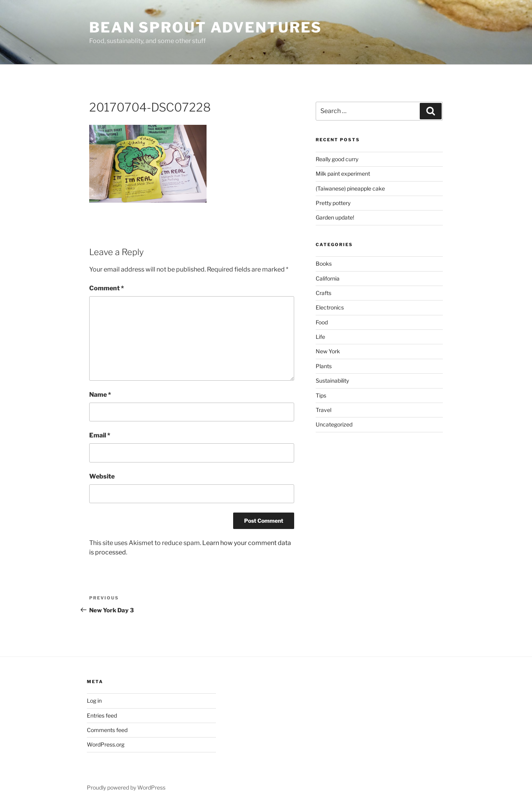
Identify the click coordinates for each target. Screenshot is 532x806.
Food (322, 322)
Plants (324, 366)
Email (100, 435)
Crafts (324, 293)
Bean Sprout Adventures (206, 27)
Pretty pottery (333, 203)
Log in (94, 701)
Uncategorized (334, 424)
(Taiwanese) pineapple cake (350, 188)
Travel (324, 410)
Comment (107, 288)
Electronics (330, 307)
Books (324, 264)
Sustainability (332, 381)
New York (328, 351)
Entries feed (102, 715)
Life (320, 337)
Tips (321, 395)
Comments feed (107, 730)
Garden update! (335, 217)
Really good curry (337, 159)
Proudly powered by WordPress (126, 787)
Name (100, 395)
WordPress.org (106, 744)
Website (102, 476)
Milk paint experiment (343, 174)
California (328, 278)
